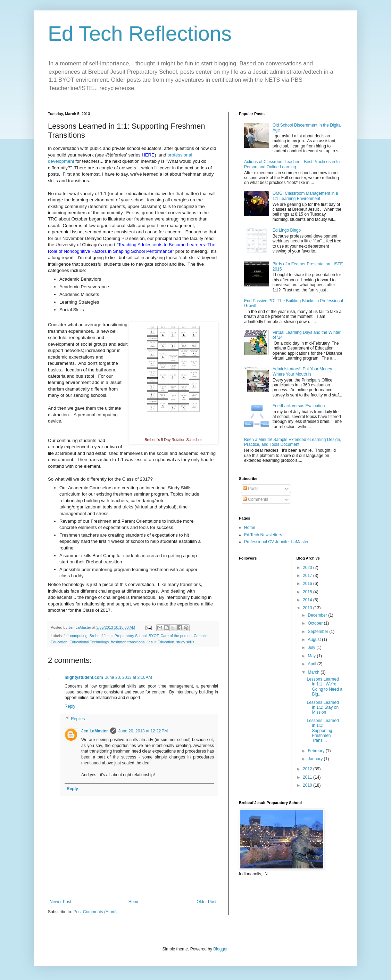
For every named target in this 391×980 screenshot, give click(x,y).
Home (134, 902)
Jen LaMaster (95, 731)
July (312, 648)
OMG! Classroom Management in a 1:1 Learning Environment (305, 196)
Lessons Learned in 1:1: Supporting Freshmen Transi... (323, 731)
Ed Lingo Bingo (287, 230)
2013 (308, 608)
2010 (308, 785)
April (312, 664)
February (317, 751)
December (318, 615)
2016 (308, 584)
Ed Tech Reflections (140, 34)
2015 (308, 592)
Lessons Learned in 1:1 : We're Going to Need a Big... (324, 687)
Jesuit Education (160, 642)
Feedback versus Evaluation (299, 406)
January (316, 759)
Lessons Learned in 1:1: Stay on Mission (323, 708)
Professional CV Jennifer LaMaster (276, 542)
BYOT (153, 636)
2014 (308, 600)
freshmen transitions (128, 642)
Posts (251, 489)
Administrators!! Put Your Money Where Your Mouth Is (302, 371)
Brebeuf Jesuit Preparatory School (118, 636)
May (312, 656)
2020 (308, 568)
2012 (308, 769)
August (315, 640)
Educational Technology (89, 642)
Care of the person (176, 636)
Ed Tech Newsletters (263, 535)
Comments (255, 499)
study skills (185, 642)
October (316, 623)
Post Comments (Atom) (95, 912)
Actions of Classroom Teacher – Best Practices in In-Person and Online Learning (293, 164)
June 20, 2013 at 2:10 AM (129, 677)
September (318, 632)
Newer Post (60, 902)
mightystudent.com (84, 677)
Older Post (206, 902)
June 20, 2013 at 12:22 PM (143, 731)
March (314, 672)
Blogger (220, 949)
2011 (308, 777)
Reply (70, 706)
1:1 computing (76, 636)
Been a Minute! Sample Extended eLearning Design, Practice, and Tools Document (293, 442)
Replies (78, 719)
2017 (308, 576)
